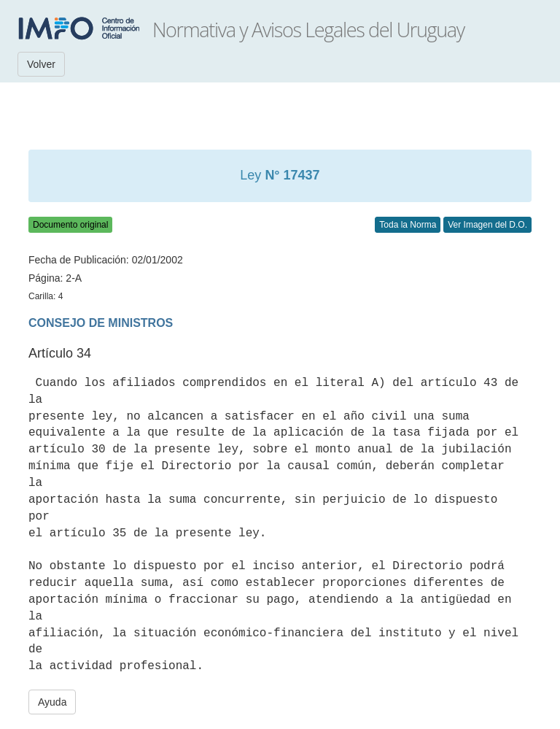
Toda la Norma (408, 225)
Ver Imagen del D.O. (487, 225)
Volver (41, 64)
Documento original (70, 225)
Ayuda (52, 702)
